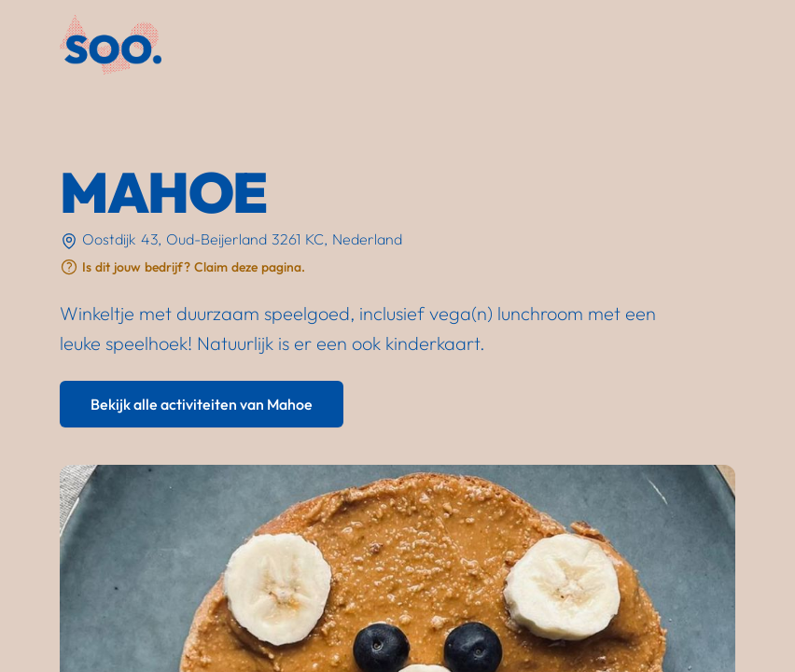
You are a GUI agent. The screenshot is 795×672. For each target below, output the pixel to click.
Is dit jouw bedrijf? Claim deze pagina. (194, 267)
